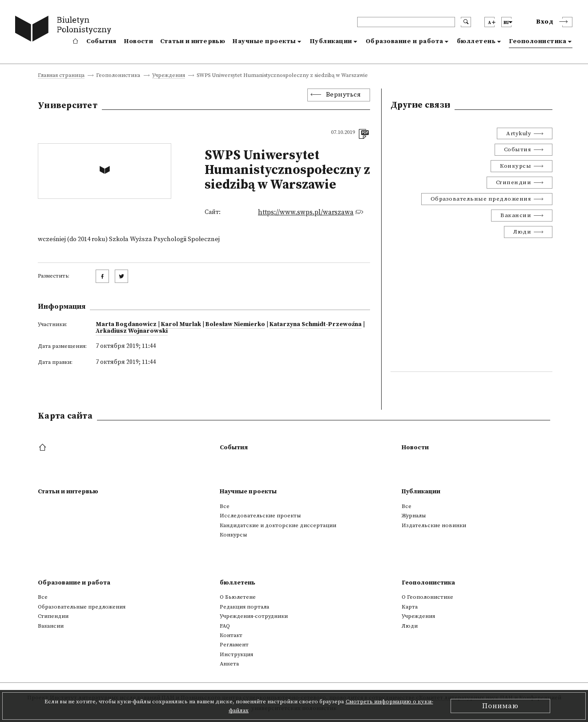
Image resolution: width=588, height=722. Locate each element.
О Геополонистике (427, 597)
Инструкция (236, 654)
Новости (138, 41)
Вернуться (344, 95)
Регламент (234, 645)
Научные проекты (264, 41)
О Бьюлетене (238, 597)
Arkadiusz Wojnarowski (132, 331)
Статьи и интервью (193, 41)
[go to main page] (65, 30)
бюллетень (476, 41)
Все (225, 506)
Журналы (414, 516)
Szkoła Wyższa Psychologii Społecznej (164, 239)
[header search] (406, 22)
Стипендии (514, 182)
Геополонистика (538, 41)
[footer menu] (43, 448)
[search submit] (466, 22)
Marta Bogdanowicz (126, 324)
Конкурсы (516, 166)
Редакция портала (244, 607)
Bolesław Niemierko (235, 324)
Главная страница (61, 76)
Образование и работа (405, 41)
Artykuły (519, 133)
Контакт (231, 635)
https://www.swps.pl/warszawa (306, 212)
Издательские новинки (434, 525)
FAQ (225, 626)
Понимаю (500, 706)
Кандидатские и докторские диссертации (278, 525)
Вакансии (516, 215)
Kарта (410, 607)
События (101, 41)
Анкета (229, 664)
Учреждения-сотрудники (254, 616)
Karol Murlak (181, 324)
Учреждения (169, 76)
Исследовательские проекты (260, 516)
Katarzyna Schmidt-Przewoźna (316, 324)
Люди (522, 232)
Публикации (331, 41)
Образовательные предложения (481, 199)
